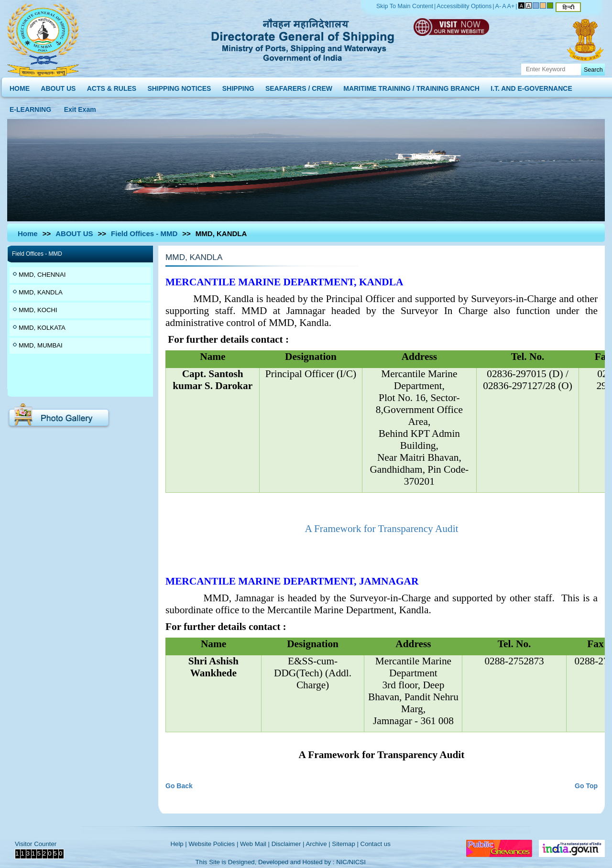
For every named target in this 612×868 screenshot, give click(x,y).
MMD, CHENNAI (42, 275)
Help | (179, 844)
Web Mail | (255, 844)
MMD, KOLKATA (42, 328)
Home (28, 233)
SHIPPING (238, 86)
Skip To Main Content (405, 6)
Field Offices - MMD (144, 233)
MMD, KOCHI (38, 310)
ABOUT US (58, 86)
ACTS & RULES (112, 86)
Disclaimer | (288, 844)
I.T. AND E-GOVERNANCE (531, 86)
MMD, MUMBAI (41, 345)
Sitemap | (345, 844)
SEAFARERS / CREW (299, 86)
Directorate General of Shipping (303, 38)
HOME (20, 86)
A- (498, 6)
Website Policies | (213, 844)
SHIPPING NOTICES (179, 86)
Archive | (318, 844)
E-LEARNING (30, 107)
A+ (511, 6)
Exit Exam (80, 107)
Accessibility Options (464, 6)
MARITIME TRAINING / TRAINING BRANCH (411, 86)
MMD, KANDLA (41, 292)
